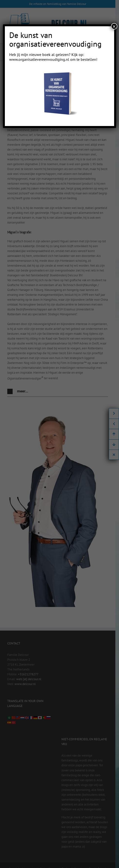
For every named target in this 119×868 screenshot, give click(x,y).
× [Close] (114, 26)
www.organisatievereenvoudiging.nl (39, 59)
